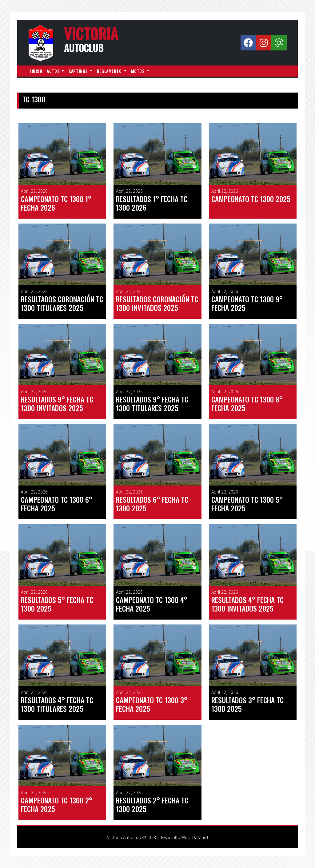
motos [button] (138, 71)
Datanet (200, 837)
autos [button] (54, 71)
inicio (36, 71)
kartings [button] (79, 71)
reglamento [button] (110, 71)
